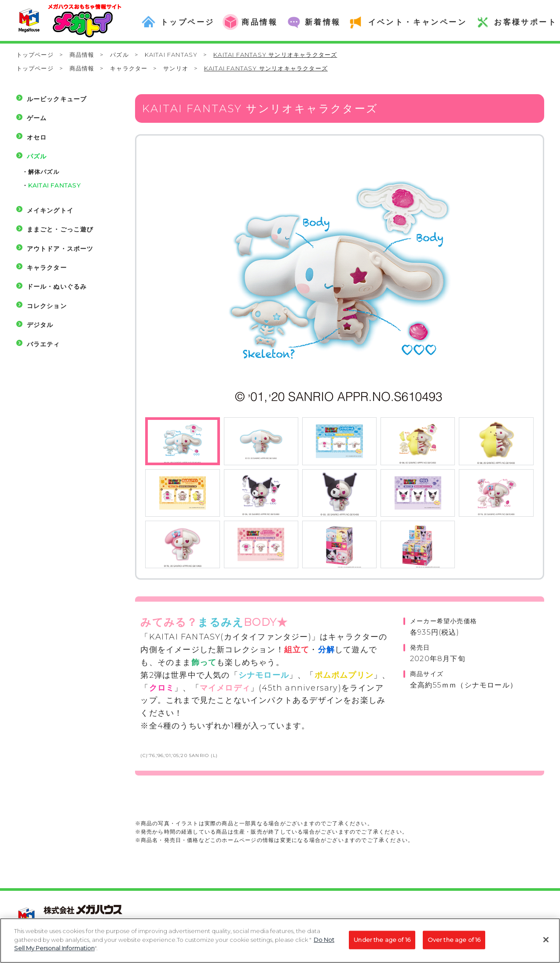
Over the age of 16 (454, 945)
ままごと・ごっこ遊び (60, 229)
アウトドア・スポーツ (60, 249)
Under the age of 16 (382, 945)
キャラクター (129, 68)
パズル (119, 55)
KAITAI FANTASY (171, 55)
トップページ (35, 55)
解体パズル (44, 172)
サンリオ (176, 68)
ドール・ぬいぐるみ (57, 287)
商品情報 (82, 55)
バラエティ (44, 344)
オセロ (37, 137)
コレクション (47, 306)
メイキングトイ (50, 210)
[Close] (546, 945)
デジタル (40, 325)
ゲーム (37, 118)
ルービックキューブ (57, 99)
